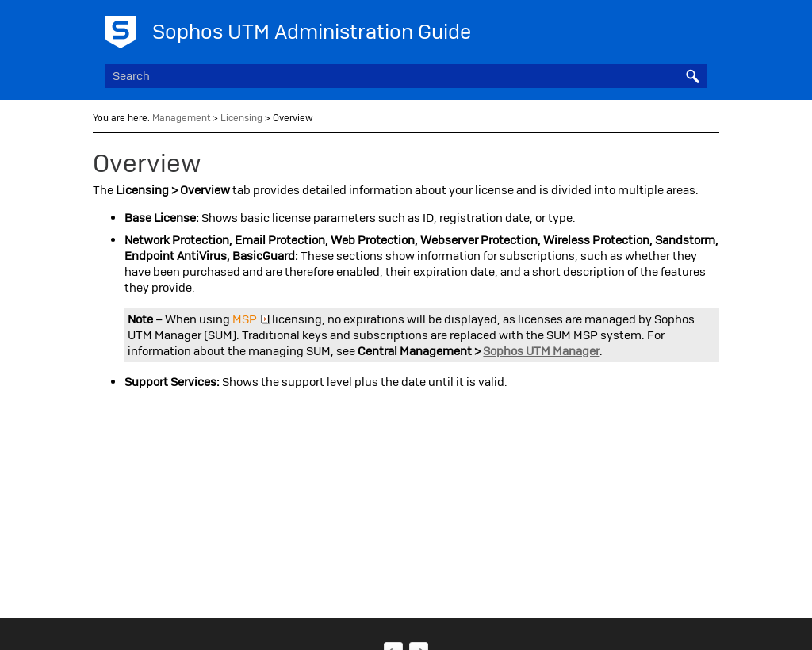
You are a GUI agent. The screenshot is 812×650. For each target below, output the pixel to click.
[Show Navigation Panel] (699, 28)
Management (181, 118)
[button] (693, 76)
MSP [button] (251, 319)
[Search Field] (406, 76)
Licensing (241, 118)
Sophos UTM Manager (541, 351)
